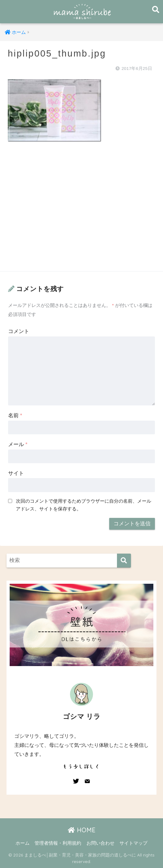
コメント (19, 331)
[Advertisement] (81, 212)
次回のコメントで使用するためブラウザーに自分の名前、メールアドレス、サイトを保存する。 (84, 505)
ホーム (23, 843)
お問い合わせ (100, 843)
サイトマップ (133, 843)
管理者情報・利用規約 (58, 843)
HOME (82, 830)
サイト (16, 473)
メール (18, 444)
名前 (15, 416)
